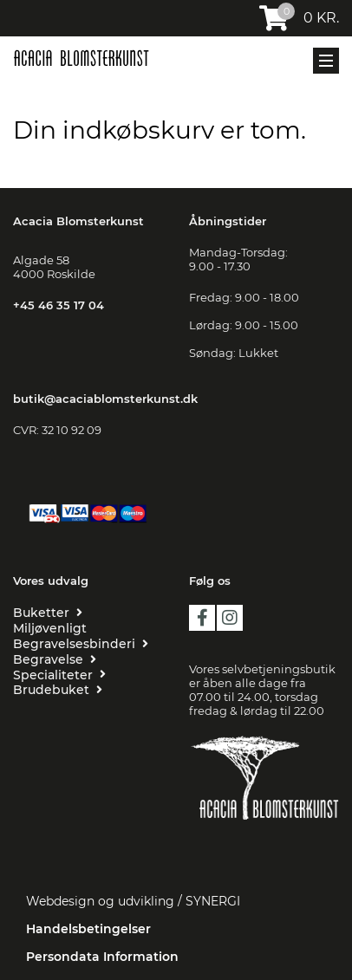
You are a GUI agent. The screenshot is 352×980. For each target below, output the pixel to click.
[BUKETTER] (48, 613)
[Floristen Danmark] (264, 844)
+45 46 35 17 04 (59, 305)
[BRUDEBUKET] (58, 690)
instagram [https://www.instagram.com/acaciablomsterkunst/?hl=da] (230, 618)
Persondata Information (102, 957)
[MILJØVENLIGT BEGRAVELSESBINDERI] (88, 636)
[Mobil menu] (326, 61)
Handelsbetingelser (88, 929)
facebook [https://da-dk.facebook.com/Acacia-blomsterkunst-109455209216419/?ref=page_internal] (202, 618)
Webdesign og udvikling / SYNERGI (133, 901)
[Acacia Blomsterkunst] (81, 58)
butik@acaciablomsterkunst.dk (105, 399)
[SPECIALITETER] (59, 675)
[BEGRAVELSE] (55, 659)
